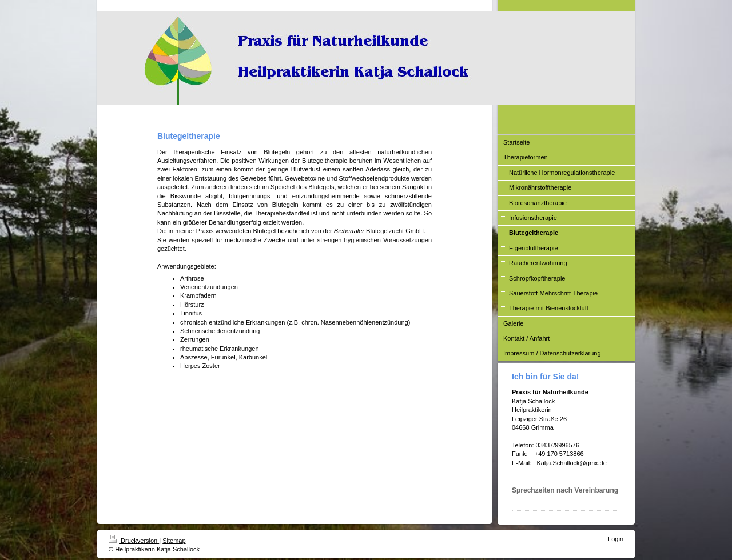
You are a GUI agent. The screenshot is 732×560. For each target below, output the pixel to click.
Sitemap (174, 541)
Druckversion (134, 541)
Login (616, 539)
